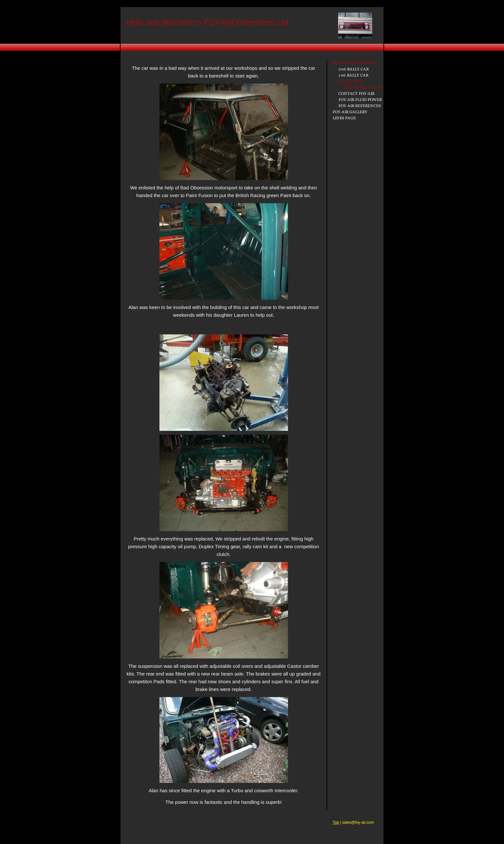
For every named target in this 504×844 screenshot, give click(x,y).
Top (336, 822)
